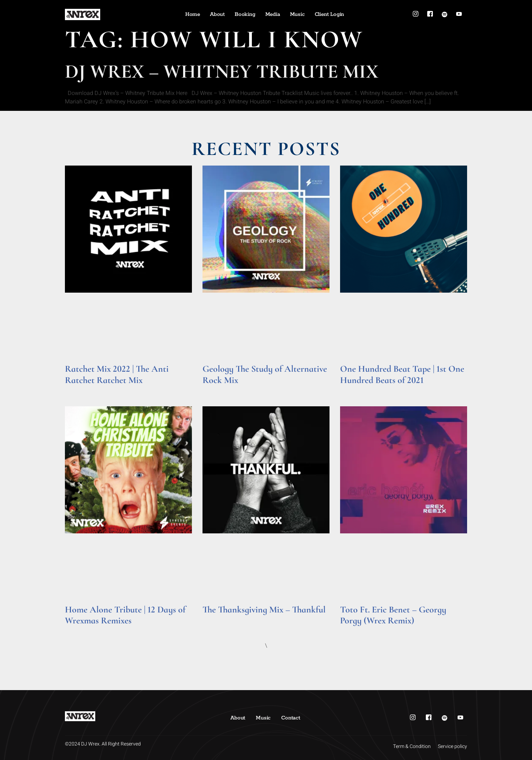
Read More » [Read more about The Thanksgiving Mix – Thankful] (216, 619)
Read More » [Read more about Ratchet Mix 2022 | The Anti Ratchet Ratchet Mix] (78, 390)
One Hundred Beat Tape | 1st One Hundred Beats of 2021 (402, 374)
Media (273, 14)
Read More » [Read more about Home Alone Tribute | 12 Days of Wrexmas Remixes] (78, 630)
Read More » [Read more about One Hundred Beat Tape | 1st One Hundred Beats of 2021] (354, 390)
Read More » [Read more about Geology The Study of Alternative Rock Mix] (216, 390)
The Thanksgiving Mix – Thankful (264, 609)
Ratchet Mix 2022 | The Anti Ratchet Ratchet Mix (117, 374)
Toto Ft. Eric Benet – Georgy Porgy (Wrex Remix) (393, 615)
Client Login (330, 14)
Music (297, 14)
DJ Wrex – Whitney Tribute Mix (222, 71)
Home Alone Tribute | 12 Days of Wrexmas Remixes (125, 615)
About (217, 14)
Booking (245, 14)
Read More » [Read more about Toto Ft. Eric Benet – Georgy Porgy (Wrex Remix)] (354, 630)
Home (193, 14)
